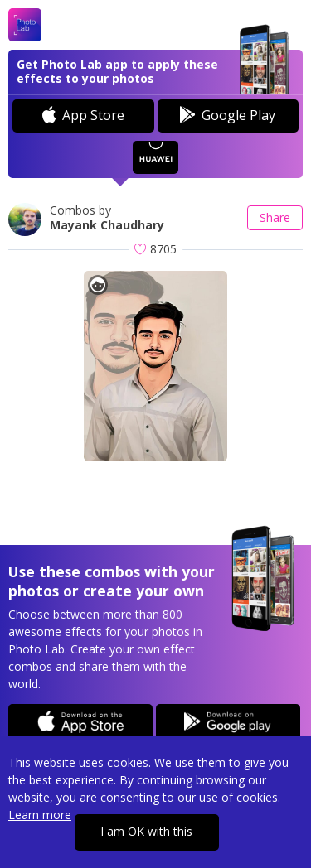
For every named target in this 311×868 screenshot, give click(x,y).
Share (275, 217)
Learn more (40, 815)
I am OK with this (146, 831)
